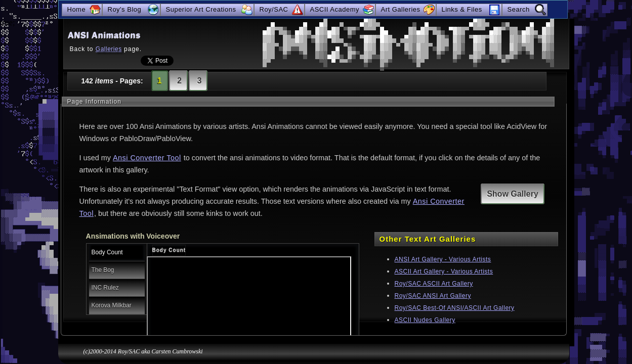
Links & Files (462, 9)
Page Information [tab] (94, 102)
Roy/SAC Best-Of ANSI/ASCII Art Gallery (455, 308)
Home (77, 9)
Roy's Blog (125, 9)
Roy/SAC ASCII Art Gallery (434, 284)
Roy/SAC (274, 9)
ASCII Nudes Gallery (425, 320)
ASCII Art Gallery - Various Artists (444, 271)
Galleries (109, 49)
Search (519, 9)
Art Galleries (401, 9)
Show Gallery (512, 194)
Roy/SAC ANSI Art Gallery (433, 296)
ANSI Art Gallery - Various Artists (443, 259)
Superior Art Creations (201, 9)
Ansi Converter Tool (147, 158)
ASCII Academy (335, 9)
